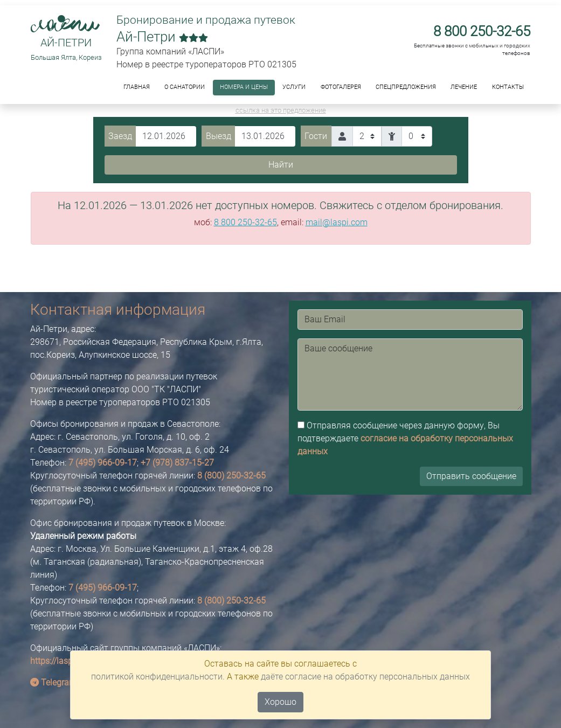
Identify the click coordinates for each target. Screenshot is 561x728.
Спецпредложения (406, 87)
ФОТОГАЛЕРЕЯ (341, 87)
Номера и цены (244, 87)
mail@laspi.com (337, 222)
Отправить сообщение (471, 476)
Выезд (219, 136)
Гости (316, 136)
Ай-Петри (66, 43)
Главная (137, 87)
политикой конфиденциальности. (158, 677)
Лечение (464, 87)
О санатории (185, 87)
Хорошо (280, 702)
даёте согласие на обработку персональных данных (365, 677)
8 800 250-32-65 (482, 31)
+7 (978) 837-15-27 (177, 463)
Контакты (508, 87)
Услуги (294, 87)
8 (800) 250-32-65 (231, 476)
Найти (281, 165)
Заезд (120, 136)
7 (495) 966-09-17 (103, 463)
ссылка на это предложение (281, 110)
